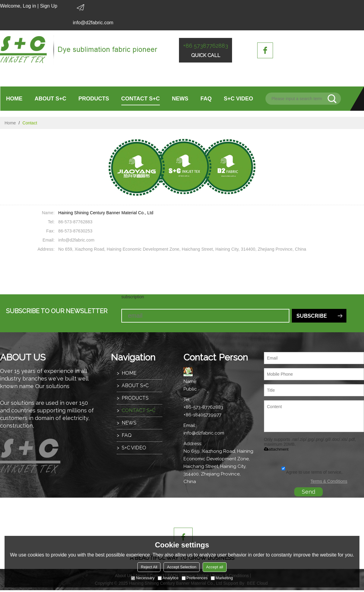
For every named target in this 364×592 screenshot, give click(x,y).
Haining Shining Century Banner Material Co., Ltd (106, 213)
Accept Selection (182, 567)
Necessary (143, 578)
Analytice (168, 578)
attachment (276, 449)
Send (308, 492)
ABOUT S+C (51, 99)
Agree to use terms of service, (312, 472)
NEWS (180, 99)
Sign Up (49, 6)
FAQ (206, 99)
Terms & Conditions (329, 481)
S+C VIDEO (239, 99)
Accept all (214, 567)
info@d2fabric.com (93, 23)
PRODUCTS (94, 99)
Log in (29, 6)
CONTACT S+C (141, 99)
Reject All (149, 567)
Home (10, 123)
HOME (14, 99)
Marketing (222, 578)
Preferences (195, 578)
